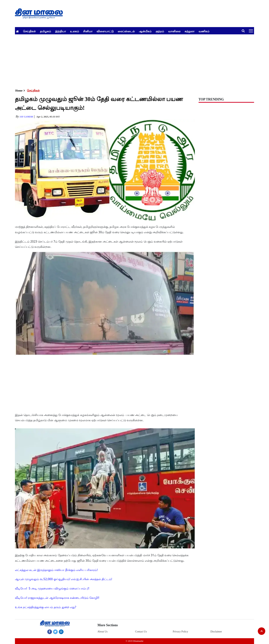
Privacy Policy (180, 632)
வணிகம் (204, 31)
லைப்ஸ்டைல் (126, 31)
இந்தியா (61, 31)
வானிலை (174, 31)
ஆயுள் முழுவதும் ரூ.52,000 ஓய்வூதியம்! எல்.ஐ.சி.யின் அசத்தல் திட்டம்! (64, 579)
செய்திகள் (29, 31)
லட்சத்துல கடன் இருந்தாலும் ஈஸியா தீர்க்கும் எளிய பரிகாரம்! (56, 570)
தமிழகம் (45, 31)
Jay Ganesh (26, 117)
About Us (103, 632)
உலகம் (75, 31)
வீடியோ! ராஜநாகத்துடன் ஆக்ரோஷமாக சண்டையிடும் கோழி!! (57, 598)
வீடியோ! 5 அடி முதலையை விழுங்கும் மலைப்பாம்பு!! (52, 588)
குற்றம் (160, 31)
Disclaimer (216, 632)
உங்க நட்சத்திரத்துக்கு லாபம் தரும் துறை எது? (46, 607)
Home (19, 91)
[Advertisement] (127, 60)
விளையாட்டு (105, 31)
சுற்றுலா (190, 31)
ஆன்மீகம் (145, 31)
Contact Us (141, 632)
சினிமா (88, 31)
